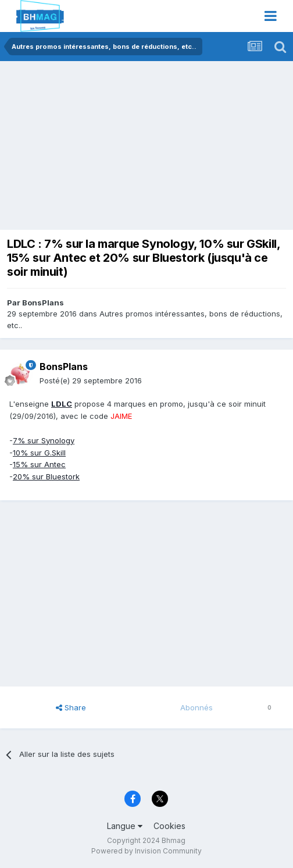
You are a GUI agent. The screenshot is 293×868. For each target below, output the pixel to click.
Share (71, 707)
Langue (125, 826)
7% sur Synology (44, 440)
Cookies (169, 826)
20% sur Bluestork (46, 476)
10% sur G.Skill (39, 453)
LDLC (62, 404)
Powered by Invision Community (146, 851)
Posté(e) (91, 380)
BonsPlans (43, 303)
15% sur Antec (39, 464)
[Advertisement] (142, 148)
